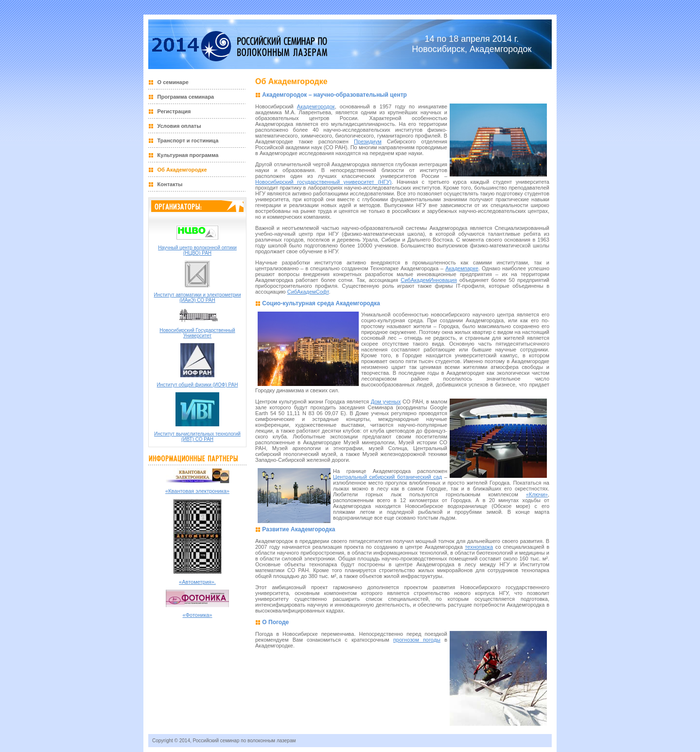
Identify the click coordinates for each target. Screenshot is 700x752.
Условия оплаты (179, 126)
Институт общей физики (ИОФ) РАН (198, 385)
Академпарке (462, 268)
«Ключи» (537, 494)
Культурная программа (188, 155)
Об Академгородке (182, 170)
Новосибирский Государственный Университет (197, 333)
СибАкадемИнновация (429, 280)
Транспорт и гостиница (188, 140)
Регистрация (174, 111)
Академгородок (316, 106)
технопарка (479, 547)
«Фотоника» (198, 615)
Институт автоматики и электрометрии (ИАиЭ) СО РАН (198, 297)
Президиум (368, 141)
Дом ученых (386, 402)
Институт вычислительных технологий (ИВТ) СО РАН (197, 437)
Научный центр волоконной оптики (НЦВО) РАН (197, 250)
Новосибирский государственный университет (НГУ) (323, 182)
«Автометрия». (197, 582)
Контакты (170, 184)
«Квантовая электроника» (197, 491)
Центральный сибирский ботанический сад (387, 477)
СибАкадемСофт (308, 292)
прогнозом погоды (417, 640)
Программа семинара (186, 97)
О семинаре (173, 82)
